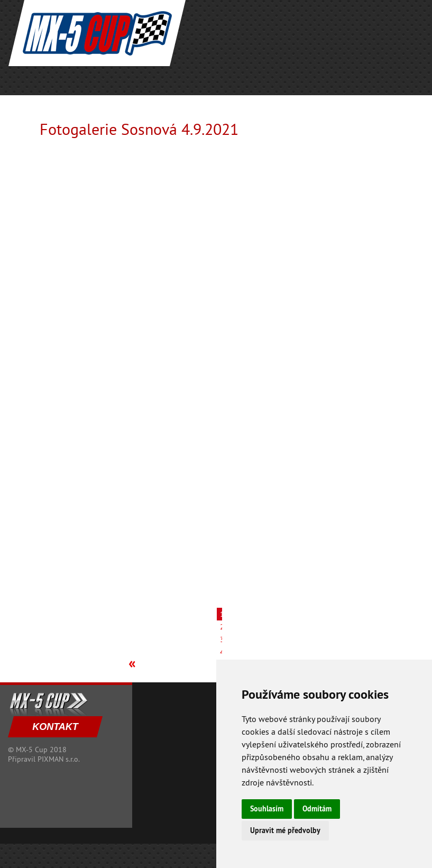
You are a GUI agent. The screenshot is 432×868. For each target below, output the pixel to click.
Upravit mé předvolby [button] (285, 830)
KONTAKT (55, 727)
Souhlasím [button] (267, 809)
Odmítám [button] (317, 809)
